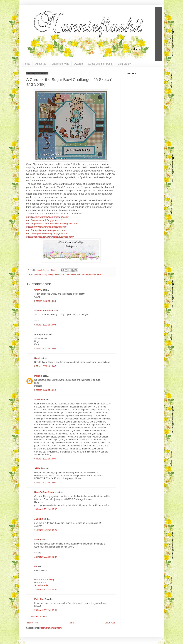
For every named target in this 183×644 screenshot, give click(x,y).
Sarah (37, 358)
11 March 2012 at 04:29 (46, 530)
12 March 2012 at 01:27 (46, 557)
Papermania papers (94, 274)
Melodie (38, 376)
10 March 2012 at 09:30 (46, 509)
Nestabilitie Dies (78, 274)
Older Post (110, 623)
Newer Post (33, 623)
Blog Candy (124, 64)
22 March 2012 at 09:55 (46, 590)
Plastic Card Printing (44, 580)
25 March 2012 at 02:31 (46, 610)
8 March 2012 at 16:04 (45, 349)
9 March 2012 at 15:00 (45, 459)
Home (27, 64)
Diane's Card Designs (45, 492)
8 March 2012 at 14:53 (45, 301)
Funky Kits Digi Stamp (44, 274)
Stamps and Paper (44, 311)
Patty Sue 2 (40, 599)
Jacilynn (39, 519)
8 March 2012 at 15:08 (45, 325)
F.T (36, 566)
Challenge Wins (60, 64)
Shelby (38, 540)
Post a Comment (39, 616)
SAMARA (39, 400)
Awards (78, 64)
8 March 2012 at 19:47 (45, 366)
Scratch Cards (41, 585)
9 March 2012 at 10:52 (45, 390)
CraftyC (38, 290)
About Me (41, 64)
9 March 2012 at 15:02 (45, 483)
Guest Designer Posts (100, 64)
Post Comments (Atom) (50, 628)
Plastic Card (40, 583)
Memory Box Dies (62, 274)
